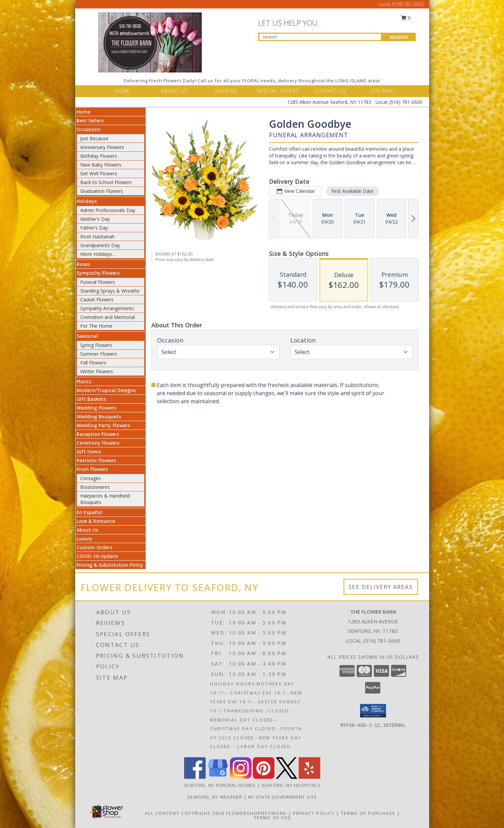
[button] (373, 711)
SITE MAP (382, 91)
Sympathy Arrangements (107, 308)
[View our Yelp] (309, 777)
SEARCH (399, 37)
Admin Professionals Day (108, 210)
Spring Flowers (96, 345)
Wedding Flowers (96, 408)
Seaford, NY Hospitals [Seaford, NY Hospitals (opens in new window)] (291, 785)
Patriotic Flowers (96, 460)
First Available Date (352, 191)
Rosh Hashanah (97, 236)
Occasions (88, 129)
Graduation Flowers (102, 191)
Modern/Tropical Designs (106, 390)
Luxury (84, 539)
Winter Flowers (97, 371)
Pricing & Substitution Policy (110, 565)
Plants (84, 381)
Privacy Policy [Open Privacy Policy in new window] (314, 813)
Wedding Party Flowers (103, 425)
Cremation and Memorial (108, 317)
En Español (89, 512)
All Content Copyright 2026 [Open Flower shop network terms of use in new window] (185, 813)
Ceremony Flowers (98, 443)
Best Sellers (90, 121)
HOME (122, 91)
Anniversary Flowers (102, 147)
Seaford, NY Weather (215, 797)
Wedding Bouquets (99, 417)
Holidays (87, 201)
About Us (87, 530)
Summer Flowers (99, 354)
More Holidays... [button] (98, 254)
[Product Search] (320, 37)
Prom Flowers (92, 469)
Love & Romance (96, 521)
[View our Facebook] (195, 777)
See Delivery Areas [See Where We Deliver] (381, 587)
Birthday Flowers (99, 156)
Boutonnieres (95, 487)
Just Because (94, 138)
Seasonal (87, 336)
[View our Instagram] (241, 777)
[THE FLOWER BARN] (150, 42)
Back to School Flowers (106, 182)
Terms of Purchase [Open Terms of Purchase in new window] (368, 813)
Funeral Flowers (98, 282)
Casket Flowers (97, 300)
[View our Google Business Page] (218, 777)
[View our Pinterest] (264, 777)
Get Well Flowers (99, 173)
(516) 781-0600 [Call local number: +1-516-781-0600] (382, 641)
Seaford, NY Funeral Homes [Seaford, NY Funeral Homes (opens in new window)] (220, 785)
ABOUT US (174, 91)
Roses (83, 264)
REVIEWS (226, 91)
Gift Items (89, 452)
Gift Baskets (91, 399)
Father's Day (94, 228)
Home (83, 112)
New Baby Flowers (101, 165)
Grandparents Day (100, 245)
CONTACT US (330, 91)
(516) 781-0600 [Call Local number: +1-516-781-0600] (408, 4)
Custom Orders (94, 547)
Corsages (91, 478)
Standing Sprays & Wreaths (110, 291)
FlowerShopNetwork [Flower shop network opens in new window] (256, 813)
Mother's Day (95, 219)
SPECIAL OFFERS (278, 91)
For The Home (96, 326)
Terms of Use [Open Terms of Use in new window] (273, 818)
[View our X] (287, 777)
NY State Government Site (283, 797)
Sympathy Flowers (98, 273)
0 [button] (406, 18)
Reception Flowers (98, 434)
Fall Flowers (93, 363)
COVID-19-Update (97, 556)
